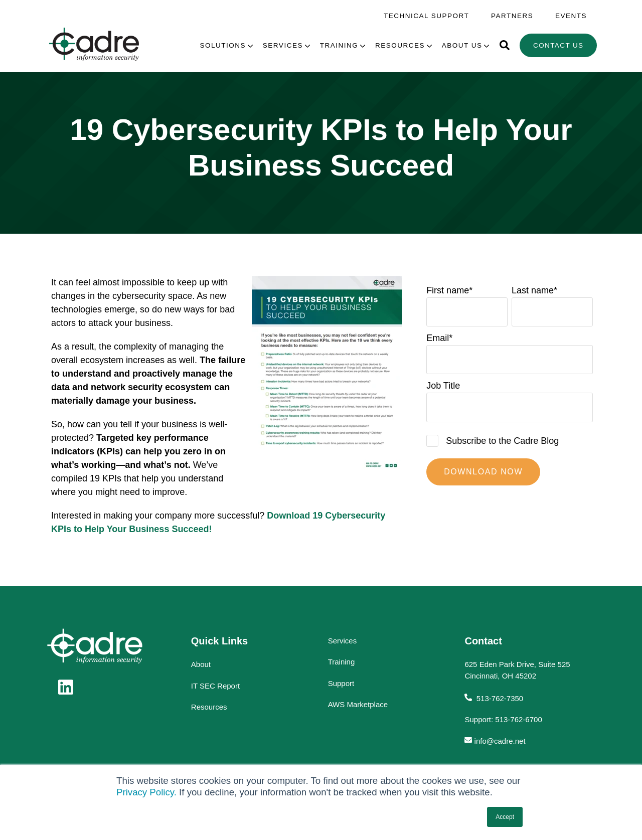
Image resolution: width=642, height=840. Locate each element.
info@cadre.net (500, 741)
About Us (462, 45)
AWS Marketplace (358, 704)
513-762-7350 (499, 698)
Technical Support (426, 16)
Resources (400, 45)
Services (283, 45)
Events (571, 16)
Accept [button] (505, 817)
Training (339, 45)
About (201, 664)
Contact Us (558, 45)
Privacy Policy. (146, 792)
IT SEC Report (215, 686)
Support (341, 683)
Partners (512, 16)
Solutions (223, 45)
